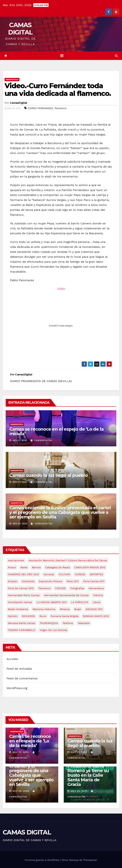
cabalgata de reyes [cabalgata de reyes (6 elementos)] (58, 567)
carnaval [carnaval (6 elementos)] (49, 574)
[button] (116, 56)
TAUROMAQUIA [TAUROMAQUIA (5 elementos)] (49, 623)
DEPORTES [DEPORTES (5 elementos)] (96, 574)
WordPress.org (17, 688)
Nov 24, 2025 (21, 791)
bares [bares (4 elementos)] (24, 567)
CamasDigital (18, 103)
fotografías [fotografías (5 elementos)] (77, 588)
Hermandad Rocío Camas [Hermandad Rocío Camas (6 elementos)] (24, 595)
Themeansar (90, 860)
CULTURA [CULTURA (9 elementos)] (65, 574)
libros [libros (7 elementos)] (97, 602)
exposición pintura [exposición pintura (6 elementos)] (51, 581)
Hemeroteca (12, 79)
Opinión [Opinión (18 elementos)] (13, 616)
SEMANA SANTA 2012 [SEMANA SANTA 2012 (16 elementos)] (96, 616)
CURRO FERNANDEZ (40, 108)
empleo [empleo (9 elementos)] (13, 581)
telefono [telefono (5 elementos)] (68, 623)
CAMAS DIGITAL (20, 29)
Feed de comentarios (22, 678)
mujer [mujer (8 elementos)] (78, 609)
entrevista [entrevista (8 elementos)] (28, 581)
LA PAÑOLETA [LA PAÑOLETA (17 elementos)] (80, 602)
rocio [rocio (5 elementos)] (43, 616)
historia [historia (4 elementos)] (98, 595)
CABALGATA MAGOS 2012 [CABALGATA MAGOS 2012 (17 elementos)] (90, 567)
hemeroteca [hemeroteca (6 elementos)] (96, 588)
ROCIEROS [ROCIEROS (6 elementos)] (28, 616)
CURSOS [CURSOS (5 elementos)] (80, 574)
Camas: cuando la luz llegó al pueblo (48, 475)
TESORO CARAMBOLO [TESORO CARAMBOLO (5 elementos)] (22, 630)
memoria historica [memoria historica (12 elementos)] (44, 609)
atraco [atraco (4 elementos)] (12, 567)
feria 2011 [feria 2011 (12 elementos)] (73, 581)
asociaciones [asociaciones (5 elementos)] (16, 560)
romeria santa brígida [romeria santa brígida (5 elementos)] (65, 616)
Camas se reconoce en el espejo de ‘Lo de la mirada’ (56, 431)
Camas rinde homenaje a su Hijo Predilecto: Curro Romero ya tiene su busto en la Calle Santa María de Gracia (88, 771)
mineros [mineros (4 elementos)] (65, 609)
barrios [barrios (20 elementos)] (36, 567)
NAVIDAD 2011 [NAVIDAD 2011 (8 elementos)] (94, 609)
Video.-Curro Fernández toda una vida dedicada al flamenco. (58, 90)
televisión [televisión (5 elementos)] (84, 623)
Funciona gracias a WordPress (42, 860)
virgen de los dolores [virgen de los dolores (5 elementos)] (53, 630)
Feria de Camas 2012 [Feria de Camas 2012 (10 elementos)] (21, 588)
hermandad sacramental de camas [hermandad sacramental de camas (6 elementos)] (66, 595)
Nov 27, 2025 (21, 752)
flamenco (61, 108)
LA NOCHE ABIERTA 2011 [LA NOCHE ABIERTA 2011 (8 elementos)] (52, 602)
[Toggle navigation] (62, 56)
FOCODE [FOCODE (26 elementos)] (60, 588)
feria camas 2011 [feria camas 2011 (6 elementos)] (94, 581)
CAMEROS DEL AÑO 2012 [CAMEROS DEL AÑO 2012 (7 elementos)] (23, 574)
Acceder (13, 659)
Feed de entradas (19, 669)
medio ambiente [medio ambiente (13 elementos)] (18, 609)
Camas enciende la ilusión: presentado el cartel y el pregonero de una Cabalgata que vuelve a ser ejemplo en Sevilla (60, 512)
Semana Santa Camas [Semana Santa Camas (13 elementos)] (22, 623)
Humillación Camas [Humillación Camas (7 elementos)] (20, 602)
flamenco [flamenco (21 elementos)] (45, 588)
